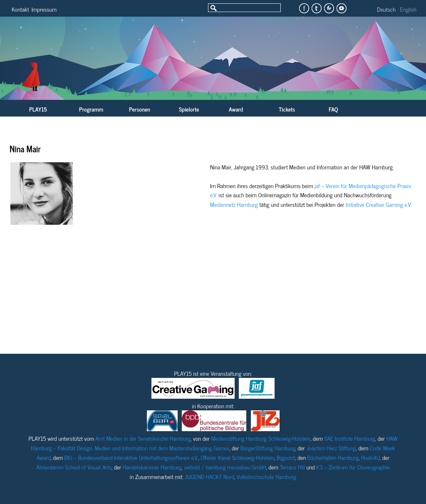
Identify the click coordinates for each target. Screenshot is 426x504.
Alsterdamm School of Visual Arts (74, 467)
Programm (91, 109)
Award (236, 109)
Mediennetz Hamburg (234, 204)
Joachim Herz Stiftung (331, 448)
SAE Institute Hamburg (350, 438)
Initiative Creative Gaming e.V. (379, 204)
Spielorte (189, 109)
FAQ (333, 109)
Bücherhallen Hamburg (333, 457)
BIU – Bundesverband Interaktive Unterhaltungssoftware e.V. (131, 457)
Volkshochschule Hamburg (266, 476)
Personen (140, 109)
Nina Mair (25, 149)
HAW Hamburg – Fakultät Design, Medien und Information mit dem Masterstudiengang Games (214, 443)
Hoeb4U (370, 457)
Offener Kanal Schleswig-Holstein (237, 457)
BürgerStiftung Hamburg (268, 448)
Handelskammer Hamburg (152, 467)
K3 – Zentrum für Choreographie (353, 467)
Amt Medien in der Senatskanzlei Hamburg (143, 438)
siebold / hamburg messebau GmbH (225, 467)
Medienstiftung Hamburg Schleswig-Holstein (261, 438)
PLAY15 (38, 109)
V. (215, 195)
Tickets (287, 109)
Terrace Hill (292, 467)
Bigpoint (286, 457)
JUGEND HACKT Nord (209, 476)
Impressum (44, 9)
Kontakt (20, 9)
